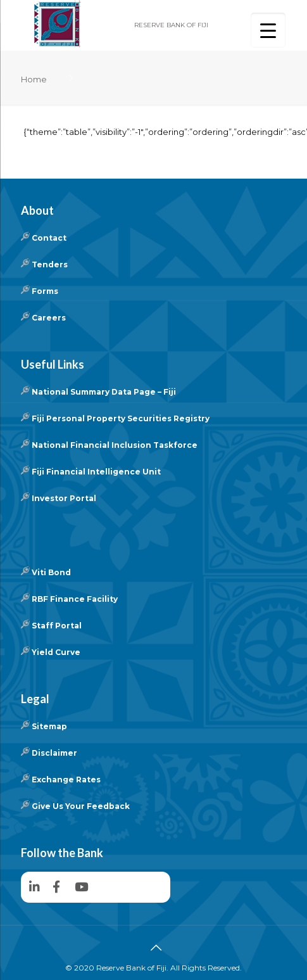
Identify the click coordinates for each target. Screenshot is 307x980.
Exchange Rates (66, 780)
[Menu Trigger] (268, 30)
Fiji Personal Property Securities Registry (121, 418)
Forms (45, 291)
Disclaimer (54, 753)
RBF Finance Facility (75, 599)
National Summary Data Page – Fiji (104, 392)
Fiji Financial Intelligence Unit (96, 472)
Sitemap (49, 726)
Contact (49, 238)
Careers (49, 318)
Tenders (50, 264)
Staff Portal (57, 626)
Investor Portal (64, 498)
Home (34, 79)
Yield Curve (56, 652)
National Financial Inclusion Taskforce (115, 445)
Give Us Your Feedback (81, 806)
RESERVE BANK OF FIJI (171, 25)
